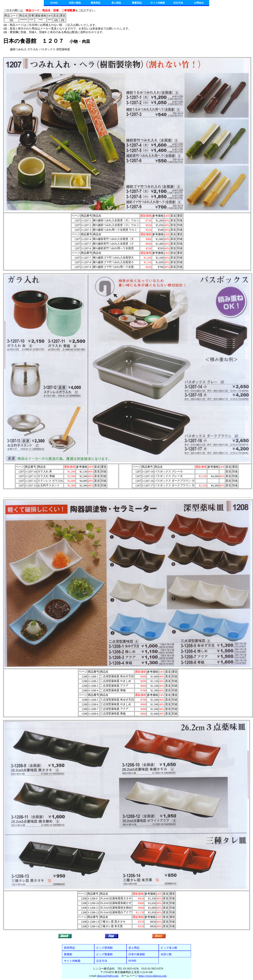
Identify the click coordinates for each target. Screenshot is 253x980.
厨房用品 (95, 3)
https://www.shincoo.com (152, 976)
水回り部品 (75, 3)
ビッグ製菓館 (104, 954)
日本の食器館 (137, 954)
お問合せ (199, 3)
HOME (54, 3)
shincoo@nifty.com (108, 976)
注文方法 (178, 3)
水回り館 (166, 954)
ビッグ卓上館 (169, 948)
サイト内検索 (158, 3)
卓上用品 (116, 3)
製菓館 (68, 954)
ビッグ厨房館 (104, 948)
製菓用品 (137, 3)
